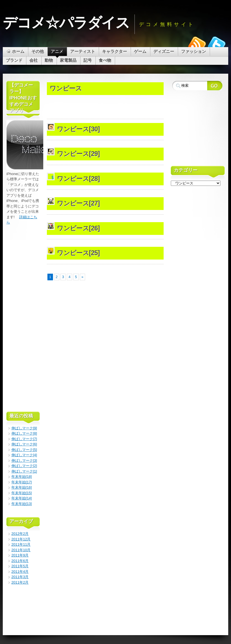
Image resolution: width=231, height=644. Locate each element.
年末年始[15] (22, 493)
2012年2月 (20, 534)
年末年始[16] (22, 487)
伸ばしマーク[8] (24, 433)
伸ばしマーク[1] (24, 471)
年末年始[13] (22, 504)
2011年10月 (21, 550)
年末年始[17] (22, 482)
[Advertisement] (112, 79)
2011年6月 (20, 561)
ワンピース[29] (78, 154)
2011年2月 (20, 582)
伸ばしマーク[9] (24, 428)
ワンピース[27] (78, 203)
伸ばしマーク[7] (24, 439)
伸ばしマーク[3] (24, 460)
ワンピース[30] (78, 129)
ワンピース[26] (78, 228)
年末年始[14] (22, 498)
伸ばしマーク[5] (24, 450)
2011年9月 (20, 555)
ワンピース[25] (78, 253)
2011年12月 (21, 539)
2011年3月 (20, 577)
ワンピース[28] (78, 179)
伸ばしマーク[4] (24, 455)
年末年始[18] (22, 477)
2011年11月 (21, 544)
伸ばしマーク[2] (24, 466)
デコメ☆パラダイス (66, 23)
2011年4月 (20, 572)
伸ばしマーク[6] (24, 444)
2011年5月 (20, 566)
